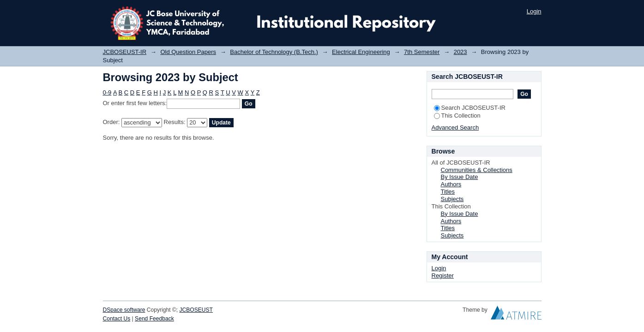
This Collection (457, 116)
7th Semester (422, 52)
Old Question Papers (188, 52)
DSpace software (124, 310)
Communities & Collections (477, 170)
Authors (451, 184)
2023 (460, 52)
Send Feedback (154, 319)
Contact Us (117, 319)
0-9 (107, 92)
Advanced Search (455, 127)
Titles (448, 192)
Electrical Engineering (361, 52)
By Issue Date (460, 177)
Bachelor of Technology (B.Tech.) (274, 52)
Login (534, 11)
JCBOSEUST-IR (125, 52)
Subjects (452, 199)
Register (443, 276)
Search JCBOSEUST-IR (470, 108)
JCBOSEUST (196, 310)
